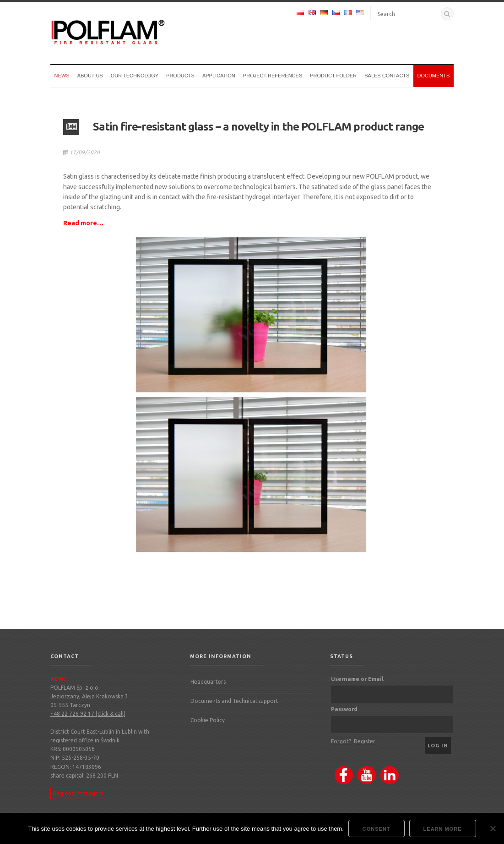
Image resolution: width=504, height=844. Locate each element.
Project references (273, 76)
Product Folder (333, 76)
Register (365, 741)
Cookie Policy (208, 720)
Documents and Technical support (234, 701)
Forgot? (341, 741)
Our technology (135, 76)
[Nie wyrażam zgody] (493, 828)
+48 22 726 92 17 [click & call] (88, 714)
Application (219, 76)
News (62, 76)
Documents (433, 76)
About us (90, 76)
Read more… (83, 223)
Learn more (443, 829)
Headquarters (208, 682)
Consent (377, 829)
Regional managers (78, 793)
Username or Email (357, 679)
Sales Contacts (387, 76)
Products (180, 76)
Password (344, 709)
